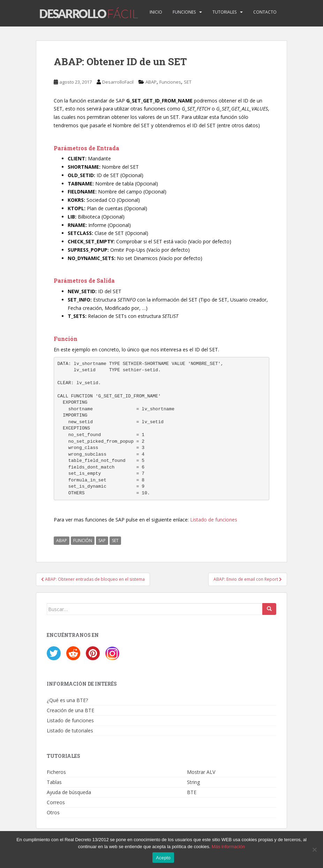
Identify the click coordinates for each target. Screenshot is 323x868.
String (193, 782)
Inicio (156, 12)
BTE (192, 792)
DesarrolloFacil (118, 82)
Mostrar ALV (201, 772)
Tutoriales (224, 12)
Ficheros (56, 772)
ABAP (151, 82)
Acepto (163, 858)
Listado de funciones (214, 520)
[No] (314, 850)
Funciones (184, 12)
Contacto (265, 12)
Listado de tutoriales (70, 730)
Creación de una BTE (70, 710)
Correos (56, 802)
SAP (102, 540)
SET (188, 82)
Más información (228, 847)
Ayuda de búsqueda (69, 792)
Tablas (54, 782)
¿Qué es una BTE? (67, 700)
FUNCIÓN (83, 540)
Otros (53, 812)
